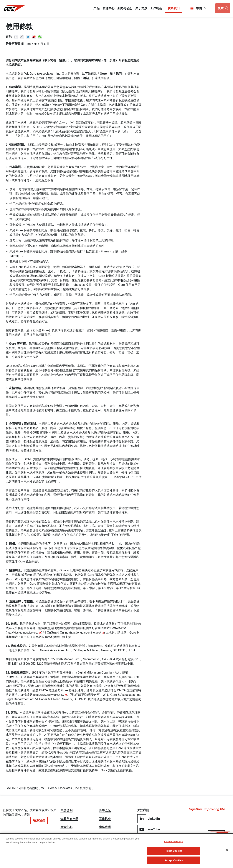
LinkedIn (149, 818)
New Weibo (34, 37)
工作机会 (105, 819)
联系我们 (173, 8)
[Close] (227, 851)
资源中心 (66, 828)
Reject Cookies (174, 851)
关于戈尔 (141, 8)
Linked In (28, 37)
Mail (16, 37)
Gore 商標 (12, 366)
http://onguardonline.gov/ (89, 633)
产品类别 (66, 810)
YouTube (149, 829)
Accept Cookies (174, 861)
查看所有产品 (69, 819)
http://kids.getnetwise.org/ (23, 633)
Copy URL (22, 37)
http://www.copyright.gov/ (50, 695)
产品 (96, 8)
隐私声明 (105, 828)
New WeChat (40, 37)
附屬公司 (74, 74)
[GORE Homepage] (14, 8)
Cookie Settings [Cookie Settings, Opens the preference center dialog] (173, 842)
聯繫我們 (101, 530)
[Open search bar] (223, 8)
